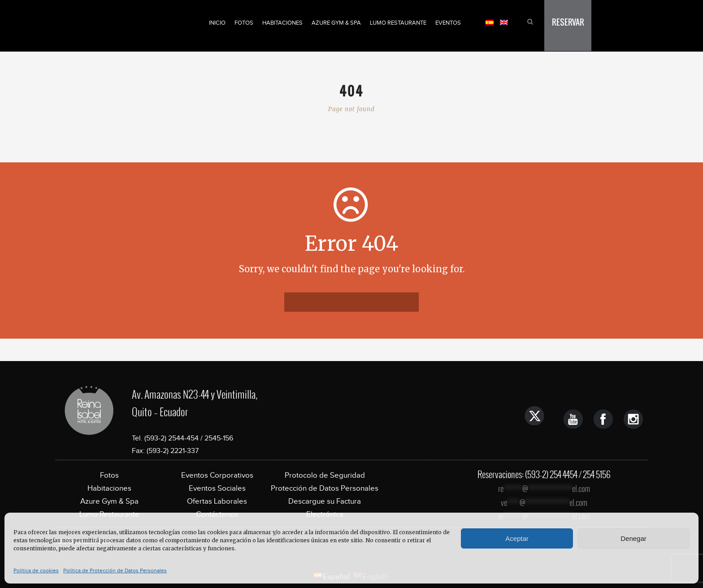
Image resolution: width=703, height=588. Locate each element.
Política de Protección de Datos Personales (115, 571)
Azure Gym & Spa (336, 23)
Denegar (634, 538)
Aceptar (517, 538)
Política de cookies (36, 571)
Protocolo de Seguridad (325, 475)
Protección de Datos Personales (325, 488)
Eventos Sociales (217, 488)
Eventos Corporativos (217, 475)
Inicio (217, 23)
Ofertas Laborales (217, 501)
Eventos (448, 23)
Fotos (244, 23)
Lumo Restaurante (398, 23)
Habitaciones (282, 23)
